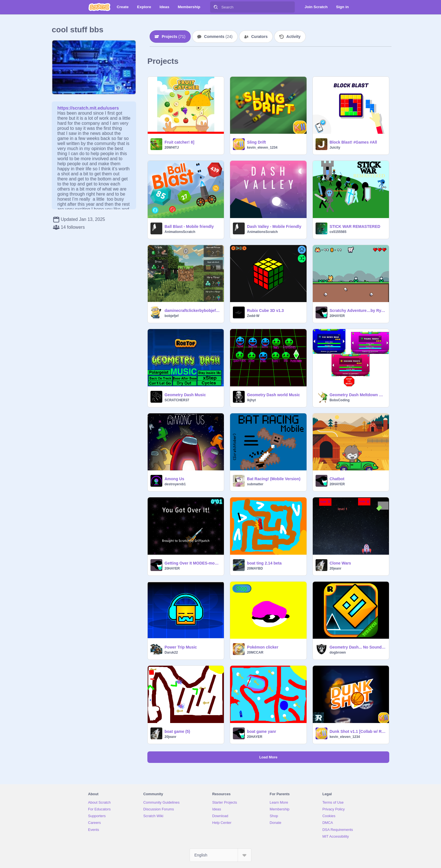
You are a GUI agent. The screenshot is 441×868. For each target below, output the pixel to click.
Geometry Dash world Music (273, 395)
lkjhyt (251, 400)
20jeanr (336, 568)
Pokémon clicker (263, 647)
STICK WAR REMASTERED (355, 226)
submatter (255, 484)
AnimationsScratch (180, 232)
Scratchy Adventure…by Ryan (358, 311)
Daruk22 (171, 652)
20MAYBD (255, 568)
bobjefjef (172, 316)
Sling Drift (256, 142)
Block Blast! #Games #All (353, 142)
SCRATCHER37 (177, 400)
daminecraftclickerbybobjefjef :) (193, 311)
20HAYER (337, 316)
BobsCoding (340, 400)
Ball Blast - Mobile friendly (189, 226)
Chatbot (337, 479)
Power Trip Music (181, 647)
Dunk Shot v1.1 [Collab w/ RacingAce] (358, 731)
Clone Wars (340, 563)
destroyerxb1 (175, 484)
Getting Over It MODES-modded (193, 563)
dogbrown (338, 652)
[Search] (216, 7)
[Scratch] (99, 7)
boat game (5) (177, 731)
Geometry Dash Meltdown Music (358, 395)
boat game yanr (261, 731)
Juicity (335, 148)
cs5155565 (338, 232)
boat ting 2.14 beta (264, 563)
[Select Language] (220, 855)
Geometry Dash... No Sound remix (358, 647)
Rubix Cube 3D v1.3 (265, 311)
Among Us (174, 479)
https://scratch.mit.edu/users (88, 108)
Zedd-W (253, 316)
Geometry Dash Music (185, 395)
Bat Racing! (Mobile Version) (274, 479)
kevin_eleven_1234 (262, 148)
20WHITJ (172, 148)
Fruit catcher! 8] (179, 142)
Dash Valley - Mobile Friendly (274, 226)
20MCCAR (255, 652)
